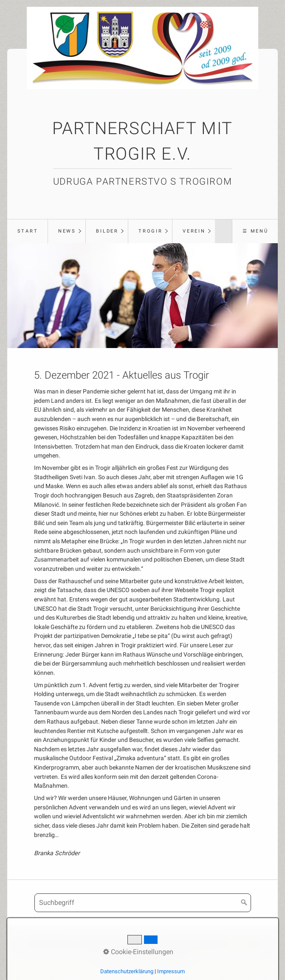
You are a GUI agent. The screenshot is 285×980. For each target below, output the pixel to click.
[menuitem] (27, 231)
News (67, 231)
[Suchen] (244, 903)
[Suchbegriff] (143, 903)
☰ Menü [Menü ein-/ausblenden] (255, 231)
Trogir (151, 231)
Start (28, 231)
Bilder (107, 231)
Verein (194, 231)
